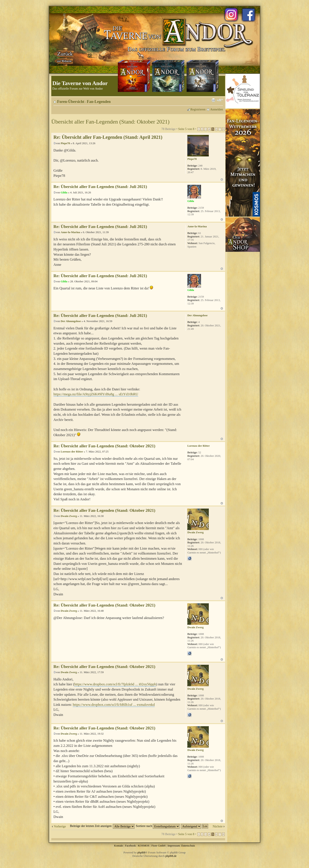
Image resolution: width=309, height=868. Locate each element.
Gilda (64, 192)
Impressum (174, 846)
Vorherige (60, 826)
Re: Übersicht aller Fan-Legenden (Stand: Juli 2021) (100, 187)
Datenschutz (188, 846)
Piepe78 (65, 143)
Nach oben (222, 180)
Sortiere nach (158, 826)
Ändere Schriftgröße (220, 100)
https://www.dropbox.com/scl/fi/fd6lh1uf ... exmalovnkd (114, 705)
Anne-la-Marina (70, 232)
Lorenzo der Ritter (72, 452)
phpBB (141, 852)
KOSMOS (144, 846)
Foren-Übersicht (71, 102)
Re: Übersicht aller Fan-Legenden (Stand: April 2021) (108, 137)
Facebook (130, 846)
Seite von (186, 129)
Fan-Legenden (99, 102)
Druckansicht (213, 100)
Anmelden (217, 109)
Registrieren (198, 109)
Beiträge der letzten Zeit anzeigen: (102, 826)
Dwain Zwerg (69, 516)
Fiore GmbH (158, 846)
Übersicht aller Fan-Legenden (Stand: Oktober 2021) (110, 122)
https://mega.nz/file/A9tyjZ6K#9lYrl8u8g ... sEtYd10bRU (96, 394)
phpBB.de (171, 856)
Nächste (218, 826)
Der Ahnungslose (71, 321)
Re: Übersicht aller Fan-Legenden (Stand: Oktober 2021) (104, 446)
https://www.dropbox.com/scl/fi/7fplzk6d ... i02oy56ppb (115, 684)
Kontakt (118, 846)
